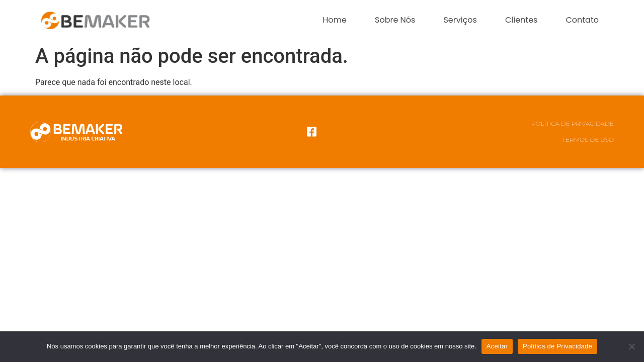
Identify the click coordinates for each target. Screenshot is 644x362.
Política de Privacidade (573, 123)
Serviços (460, 20)
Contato (582, 20)
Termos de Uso (588, 140)
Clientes (521, 20)
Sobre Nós (395, 20)
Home (335, 20)
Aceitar (497, 346)
